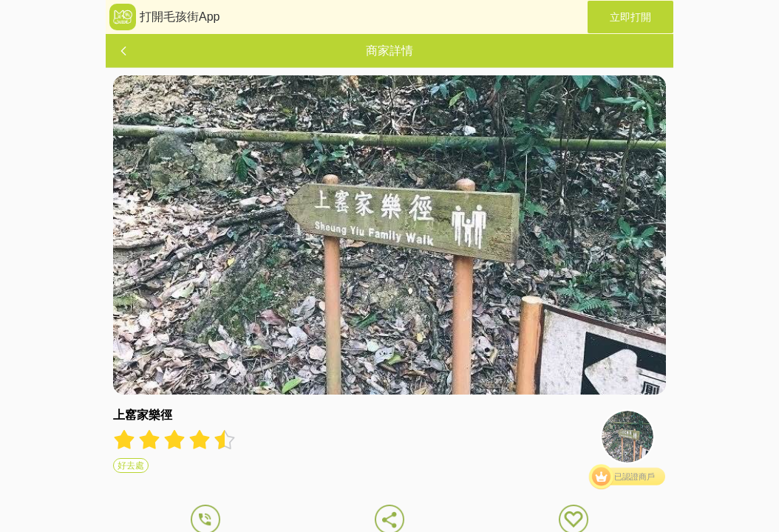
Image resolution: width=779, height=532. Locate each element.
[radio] (126, 440)
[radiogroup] (174, 440)
